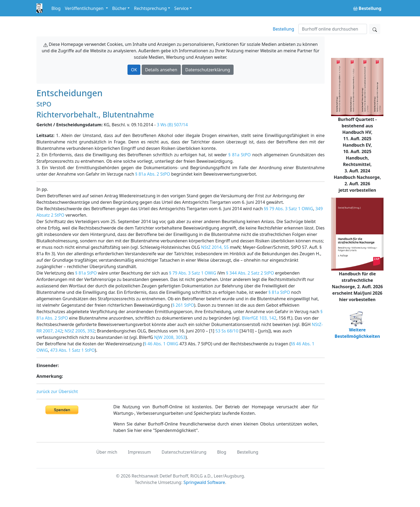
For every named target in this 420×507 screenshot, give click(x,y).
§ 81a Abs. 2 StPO (153, 174)
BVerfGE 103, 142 (259, 318)
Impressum (140, 452)
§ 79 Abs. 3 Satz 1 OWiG (193, 273)
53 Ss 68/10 (227, 331)
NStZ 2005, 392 (80, 331)
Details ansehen (161, 70)
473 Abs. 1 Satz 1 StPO (72, 350)
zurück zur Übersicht (57, 391)
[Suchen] (333, 29)
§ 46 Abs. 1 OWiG (161, 344)
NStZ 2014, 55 (215, 247)
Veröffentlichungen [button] (85, 8)
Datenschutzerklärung (208, 70)
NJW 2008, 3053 (170, 337)
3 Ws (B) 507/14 (172, 125)
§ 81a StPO (240, 155)
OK (134, 70)
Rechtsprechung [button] (150, 8)
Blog (56, 8)
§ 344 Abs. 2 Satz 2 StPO (250, 273)
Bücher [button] (119, 8)
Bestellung (283, 29)
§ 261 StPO (183, 305)
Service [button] (181, 8)
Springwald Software (204, 482)
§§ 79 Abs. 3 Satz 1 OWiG (288, 209)
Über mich (107, 452)
